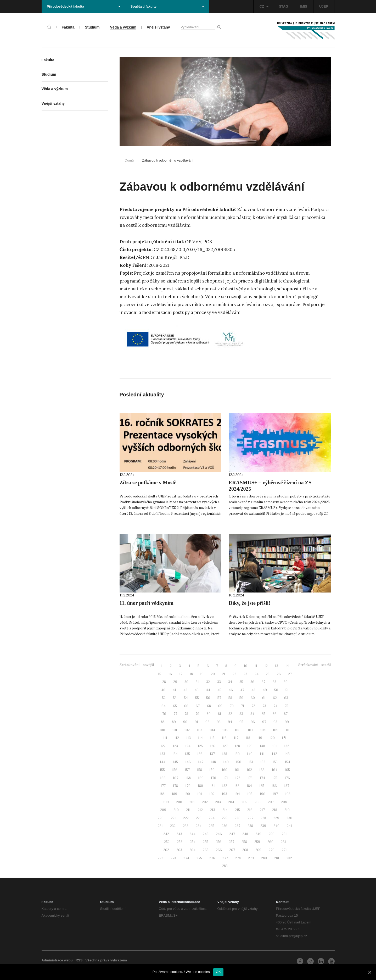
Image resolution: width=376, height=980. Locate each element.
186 (274, 786)
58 (230, 698)
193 (225, 794)
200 (179, 802)
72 (253, 706)
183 (237, 786)
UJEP (324, 6)
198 (288, 794)
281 (277, 858)
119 (260, 738)
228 (263, 818)
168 (188, 778)
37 (263, 682)
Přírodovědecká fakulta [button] (84, 6)
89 (174, 722)
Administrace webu (57, 960)
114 (200, 738)
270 (272, 850)
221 (173, 818)
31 (197, 682)
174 (262, 778)
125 (200, 746)
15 (160, 674)
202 (205, 802)
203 (218, 802)
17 (181, 674)
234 (199, 826)
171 (226, 778)
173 (250, 778)
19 (202, 674)
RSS (79, 960)
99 (287, 722)
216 (250, 810)
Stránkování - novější (137, 665)
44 (208, 690)
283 (225, 866)
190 (187, 794)
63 (286, 698)
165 (287, 770)
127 (225, 746)
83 (241, 714)
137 (212, 754)
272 (161, 858)
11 (256, 666)
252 (167, 842)
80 (209, 714)
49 (265, 690)
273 (173, 858)
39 (286, 682)
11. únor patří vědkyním (147, 603)
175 (275, 778)
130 (262, 746)
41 (174, 690)
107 (250, 730)
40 (163, 690)
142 (274, 754)
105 (225, 730)
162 (249, 770)
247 (232, 834)
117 (236, 738)
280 (264, 858)
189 (175, 794)
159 (212, 770)
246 (219, 834)
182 (225, 786)
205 (244, 802)
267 (232, 850)
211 (188, 810)
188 (162, 794)
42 (185, 690)
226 (238, 818)
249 (258, 834)
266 (219, 850)
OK (218, 972)
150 (239, 762)
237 (237, 826)
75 (287, 706)
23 (245, 674)
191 (200, 794)
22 (234, 674)
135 (187, 754)
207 (271, 802)
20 (213, 674)
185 (262, 786)
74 (275, 706)
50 (276, 690)
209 (163, 810)
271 (284, 850)
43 (197, 690)
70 (232, 706)
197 (275, 794)
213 (213, 810)
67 (198, 706)
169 (201, 778)
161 (237, 770)
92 (207, 722)
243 (179, 834)
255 (206, 842)
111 (165, 738)
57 (219, 698)
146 (188, 762)
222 (186, 818)
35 (241, 682)
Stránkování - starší (315, 665)
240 (276, 826)
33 (219, 682)
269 (258, 850)
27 (290, 674)
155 (162, 770)
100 (162, 730)
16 (170, 674)
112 (177, 738)
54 (186, 698)
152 (263, 762)
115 (212, 738)
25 (268, 674)
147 (201, 762)
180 (200, 786)
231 (160, 826)
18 (191, 674)
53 (175, 698)
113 (189, 738)
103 (200, 730)
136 (200, 754)
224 (212, 818)
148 (213, 762)
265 (206, 850)
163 (262, 770)
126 (213, 746)
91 (196, 722)
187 (287, 786)
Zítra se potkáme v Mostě (148, 483)
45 (219, 690)
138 (225, 754)
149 (226, 762)
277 (225, 858)
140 (250, 754)
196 (263, 794)
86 (275, 714)
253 (180, 842)
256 (218, 842)
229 (276, 818)
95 (241, 722)
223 (199, 818)
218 (275, 810)
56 (208, 698)
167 (176, 778)
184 (249, 786)
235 (212, 826)
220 (161, 818)
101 (175, 730)
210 (176, 810)
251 (284, 834)
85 (263, 714)
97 (264, 722)
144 (163, 762)
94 (230, 722)
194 (237, 794)
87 (286, 714)
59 (241, 698)
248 (245, 834)
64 (164, 706)
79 (197, 714)
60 (253, 698)
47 (242, 690)
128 (237, 746)
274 (186, 858)
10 (246, 666)
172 (238, 778)
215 (237, 810)
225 (225, 818)
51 (287, 690)
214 (225, 810)
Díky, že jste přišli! (249, 603)
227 (251, 818)
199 (166, 802)
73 (264, 706)
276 (212, 858)
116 (224, 738)
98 (275, 722)
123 (175, 746)
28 (164, 682)
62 (275, 698)
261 (283, 842)
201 (192, 802)
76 (164, 714)
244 (192, 834)
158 (200, 770)
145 (175, 762)
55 (197, 698)
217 (262, 810)
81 (220, 714)
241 (289, 826)
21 (224, 674)
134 (175, 754)
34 (230, 682)
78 (186, 714)
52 (164, 698)
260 (270, 842)
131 (275, 746)
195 (250, 794)
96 (253, 722)
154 (288, 762)
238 (250, 826)
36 (252, 682)
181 (213, 786)
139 (237, 754)
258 (244, 842)
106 (238, 730)
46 (231, 690)
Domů (129, 160)
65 (175, 706)
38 (274, 682)
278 (238, 858)
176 (287, 778)
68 (209, 706)
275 (199, 858)
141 (262, 754)
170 (214, 778)
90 (185, 722)
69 (220, 706)
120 (272, 738)
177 (163, 786)
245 (206, 834)
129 (250, 746)
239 (263, 826)
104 (212, 730)
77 (175, 714)
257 (231, 842)
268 (245, 850)
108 (263, 730)
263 (179, 850)
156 (175, 770)
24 (257, 674)
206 (258, 802)
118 (248, 738)
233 (186, 826)
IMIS (304, 6)
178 (175, 786)
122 (163, 746)
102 (187, 730)
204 (231, 802)
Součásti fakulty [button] (167, 6)
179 (188, 786)
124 (188, 746)
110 (288, 730)
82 (230, 714)
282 (289, 858)
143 (287, 754)
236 (225, 826)
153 (275, 762)
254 (193, 842)
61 (264, 698)
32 (208, 682)
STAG (284, 6)
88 (163, 722)
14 (287, 666)
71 (243, 706)
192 (212, 794)
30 (186, 682)
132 (287, 746)
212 (200, 810)
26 (279, 674)
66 (186, 706)
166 (163, 778)
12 (266, 666)
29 (175, 682)
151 (251, 762)
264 (192, 850)
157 (187, 770)
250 (272, 834)
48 (253, 690)
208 (284, 802)
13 (277, 666)
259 (257, 842)
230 (289, 818)
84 (252, 714)
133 (163, 754)
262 (166, 850)
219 (287, 810)
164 (275, 770)
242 (166, 834)
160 (225, 770)
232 (173, 826)
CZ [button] (264, 6)
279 (251, 858)
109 (276, 730)
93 (219, 722)
